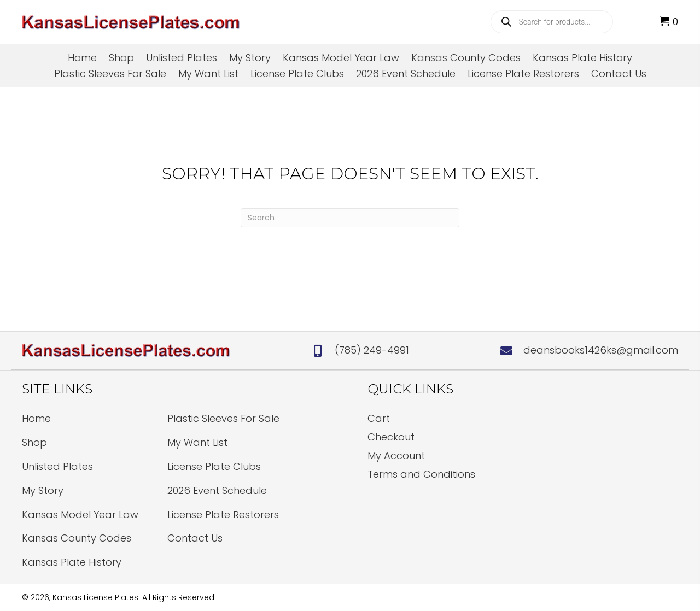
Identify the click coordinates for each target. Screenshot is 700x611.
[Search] (350, 218)
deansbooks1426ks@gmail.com (601, 350)
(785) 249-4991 (372, 350)
